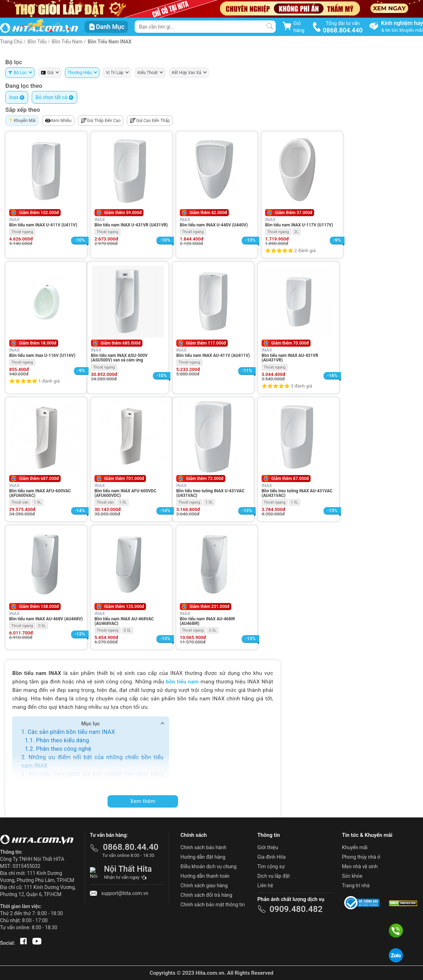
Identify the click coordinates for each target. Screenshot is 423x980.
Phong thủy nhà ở (361, 857)
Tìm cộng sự (271, 866)
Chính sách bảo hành (203, 847)
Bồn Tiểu (37, 42)
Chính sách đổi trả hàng (206, 895)
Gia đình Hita (271, 857)
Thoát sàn (20, 502)
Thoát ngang (22, 232)
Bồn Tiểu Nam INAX (110, 42)
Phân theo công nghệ (63, 749)
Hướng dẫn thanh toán (205, 876)
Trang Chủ (11, 42)
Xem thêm (143, 801)
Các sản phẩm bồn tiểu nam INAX (71, 732)
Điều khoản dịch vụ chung (209, 866)
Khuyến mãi (355, 847)
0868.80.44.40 (131, 847)
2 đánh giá (305, 251)
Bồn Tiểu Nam (68, 42)
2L (296, 232)
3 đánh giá (301, 386)
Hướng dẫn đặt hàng (203, 857)
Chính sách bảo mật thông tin (213, 905)
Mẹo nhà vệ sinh (360, 866)
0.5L (42, 626)
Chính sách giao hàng (204, 885)
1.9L (38, 502)
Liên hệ (265, 885)
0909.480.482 (296, 909)
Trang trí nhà (356, 885)
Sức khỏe (352, 876)
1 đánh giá (49, 381)
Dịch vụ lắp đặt (274, 876)
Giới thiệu (268, 847)
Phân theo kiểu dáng (63, 740)
